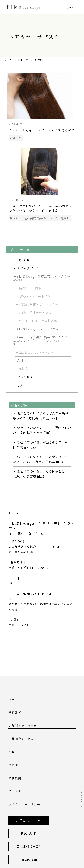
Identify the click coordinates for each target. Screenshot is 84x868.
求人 (20, 385)
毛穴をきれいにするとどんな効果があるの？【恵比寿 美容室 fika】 (40, 416)
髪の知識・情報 (30, 288)
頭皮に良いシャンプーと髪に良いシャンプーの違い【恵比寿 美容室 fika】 (42, 459)
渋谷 (20, 360)
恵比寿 (24, 369)
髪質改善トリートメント (36, 296)
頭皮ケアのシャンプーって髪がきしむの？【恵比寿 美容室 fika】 (42, 430)
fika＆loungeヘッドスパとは (38, 329)
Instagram (29, 859)
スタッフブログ (28, 268)
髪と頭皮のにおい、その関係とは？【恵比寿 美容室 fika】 (40, 474)
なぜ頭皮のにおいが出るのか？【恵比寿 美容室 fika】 (40, 445)
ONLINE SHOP (29, 846)
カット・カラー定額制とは (38, 321)
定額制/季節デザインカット (38, 313)
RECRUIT (29, 833)
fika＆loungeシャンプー (36, 352)
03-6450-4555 (31, 533)
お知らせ (23, 260)
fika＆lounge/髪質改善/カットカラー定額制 (42, 278)
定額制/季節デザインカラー (38, 304)
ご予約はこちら (29, 821)
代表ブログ (25, 377)
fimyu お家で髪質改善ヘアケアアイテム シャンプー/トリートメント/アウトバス (42, 341)
